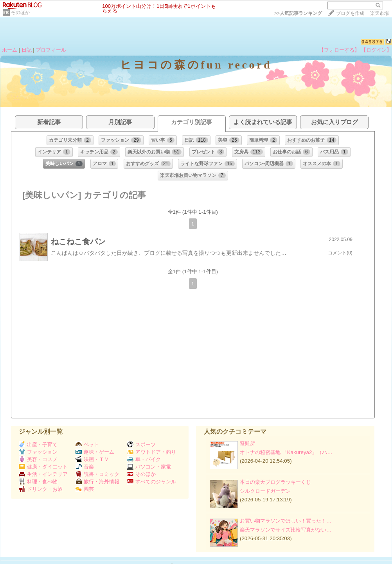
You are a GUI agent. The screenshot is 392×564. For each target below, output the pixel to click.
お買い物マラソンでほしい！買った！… (286, 521)
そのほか (20, 13)
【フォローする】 (339, 50)
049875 (372, 42)
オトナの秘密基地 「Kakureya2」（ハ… (286, 452)
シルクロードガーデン (265, 491)
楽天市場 (379, 13)
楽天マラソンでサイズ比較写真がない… (286, 530)
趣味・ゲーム (95, 452)
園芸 (85, 489)
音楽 (85, 467)
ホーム (10, 50)
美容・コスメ (38, 459)
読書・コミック (97, 474)
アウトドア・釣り (152, 452)
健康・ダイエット (43, 467)
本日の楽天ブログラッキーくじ (275, 482)
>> (298, 13)
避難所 (247, 443)
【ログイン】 (376, 50)
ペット (87, 444)
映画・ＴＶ (92, 459)
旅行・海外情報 (97, 482)
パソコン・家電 (149, 467)
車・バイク (144, 459)
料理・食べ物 (38, 482)
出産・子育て (38, 444)
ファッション (38, 452)
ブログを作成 (350, 13)
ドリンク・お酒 (41, 489)
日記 (27, 50)
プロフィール (51, 50)
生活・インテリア (43, 474)
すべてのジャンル (152, 482)
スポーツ (141, 444)
